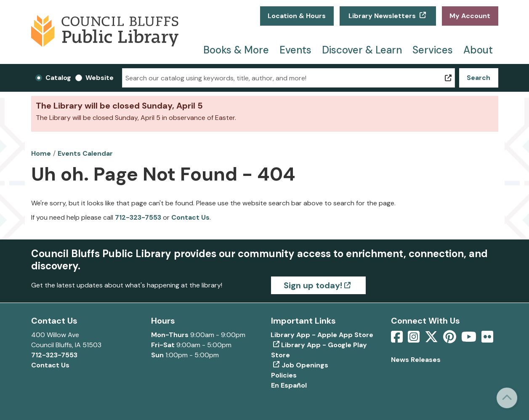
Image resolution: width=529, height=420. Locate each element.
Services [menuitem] (433, 50)
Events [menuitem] (295, 50)
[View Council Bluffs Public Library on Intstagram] (415, 339)
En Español (289, 385)
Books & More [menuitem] (236, 50)
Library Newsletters (382, 16)
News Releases (416, 360)
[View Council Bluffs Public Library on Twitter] (432, 339)
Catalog (58, 78)
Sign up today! (313, 285)
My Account (470, 16)
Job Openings (305, 365)
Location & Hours (297, 16)
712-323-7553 (138, 217)
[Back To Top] (507, 398)
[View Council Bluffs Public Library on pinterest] (451, 339)
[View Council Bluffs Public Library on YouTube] (470, 339)
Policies (284, 375)
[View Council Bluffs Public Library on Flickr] (487, 339)
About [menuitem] (478, 50)
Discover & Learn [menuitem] (362, 50)
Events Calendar (85, 153)
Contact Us (190, 217)
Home (41, 153)
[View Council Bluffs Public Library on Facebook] (398, 339)
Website (100, 78)
